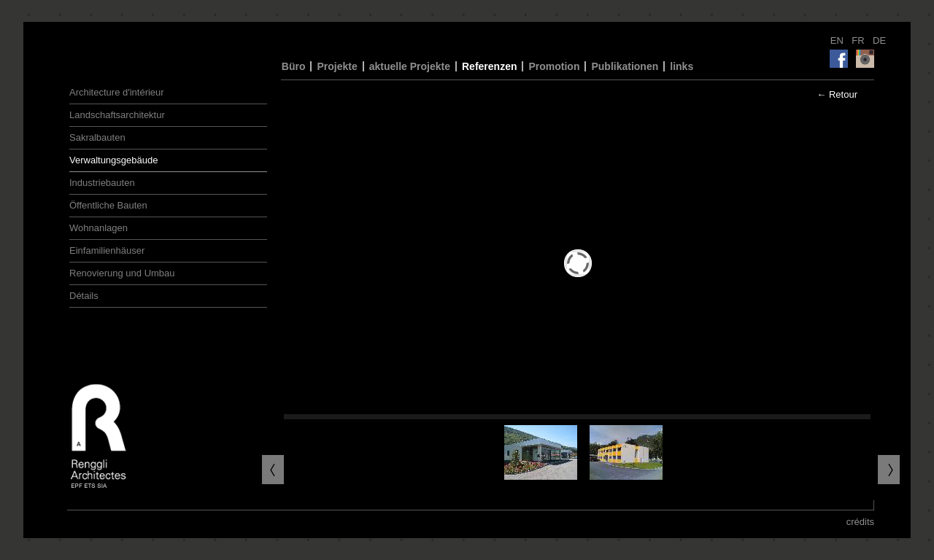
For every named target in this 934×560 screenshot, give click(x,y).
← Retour (837, 94)
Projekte (337, 66)
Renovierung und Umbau (122, 273)
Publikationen (625, 66)
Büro (294, 66)
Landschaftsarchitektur (117, 115)
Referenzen (489, 66)
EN (838, 40)
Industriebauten (102, 183)
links (682, 66)
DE (879, 40)
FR (859, 40)
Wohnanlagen (99, 228)
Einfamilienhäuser (107, 250)
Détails (84, 296)
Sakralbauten (97, 137)
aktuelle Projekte (410, 66)
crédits (860, 522)
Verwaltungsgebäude (113, 160)
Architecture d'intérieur (117, 92)
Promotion (554, 66)
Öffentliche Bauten (108, 205)
